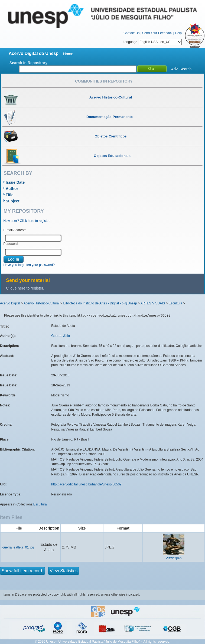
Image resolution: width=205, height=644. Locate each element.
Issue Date (15, 182)
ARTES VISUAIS (153, 303)
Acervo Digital (10, 303)
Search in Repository (28, 63)
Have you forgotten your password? (29, 265)
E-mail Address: (15, 230)
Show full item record (22, 571)
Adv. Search (181, 69)
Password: (11, 244)
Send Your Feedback (157, 33)
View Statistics (64, 571)
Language (152, 42)
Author (12, 189)
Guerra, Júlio (61, 336)
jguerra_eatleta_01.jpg (18, 547)
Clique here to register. (25, 288)
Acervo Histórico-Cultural (42, 303)
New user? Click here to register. (27, 221)
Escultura (175, 303)
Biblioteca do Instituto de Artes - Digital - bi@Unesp (100, 303)
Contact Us (131, 33)
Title (10, 195)
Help (178, 33)
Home (68, 54)
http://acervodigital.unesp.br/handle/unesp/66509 (86, 484)
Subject (13, 201)
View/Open (174, 558)
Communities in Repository (104, 81)
